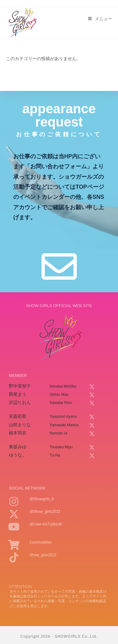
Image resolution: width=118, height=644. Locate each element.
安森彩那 (18, 416)
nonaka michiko (63, 386)
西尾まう (18, 394)
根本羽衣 (18, 433)
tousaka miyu (61, 447)
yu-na (55, 455)
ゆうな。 (18, 455)
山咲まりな (20, 425)
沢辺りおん (20, 402)
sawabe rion (61, 403)
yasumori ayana (63, 417)
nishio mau (59, 395)
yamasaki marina (64, 425)
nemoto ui (59, 433)
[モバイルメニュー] (100, 19)
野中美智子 (20, 386)
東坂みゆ (18, 447)
